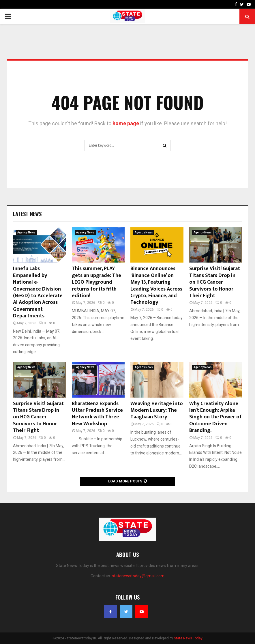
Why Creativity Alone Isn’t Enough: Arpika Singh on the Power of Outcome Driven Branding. (215, 417)
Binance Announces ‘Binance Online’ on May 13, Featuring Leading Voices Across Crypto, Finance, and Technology (156, 286)
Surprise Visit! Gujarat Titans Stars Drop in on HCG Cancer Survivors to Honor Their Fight (215, 282)
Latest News (27, 214)
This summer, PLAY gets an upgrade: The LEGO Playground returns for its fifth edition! (96, 282)
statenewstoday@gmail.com (138, 576)
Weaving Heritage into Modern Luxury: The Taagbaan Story (157, 410)
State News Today (188, 638)
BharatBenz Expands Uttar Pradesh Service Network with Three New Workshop (97, 414)
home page (126, 123)
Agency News (26, 232)
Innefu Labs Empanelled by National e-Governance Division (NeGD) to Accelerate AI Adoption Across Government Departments (38, 292)
